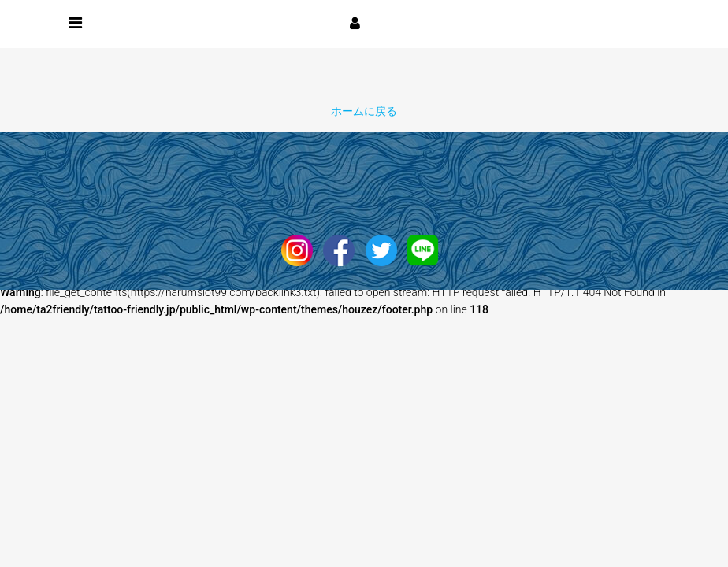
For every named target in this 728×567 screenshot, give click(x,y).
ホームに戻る (364, 111)
